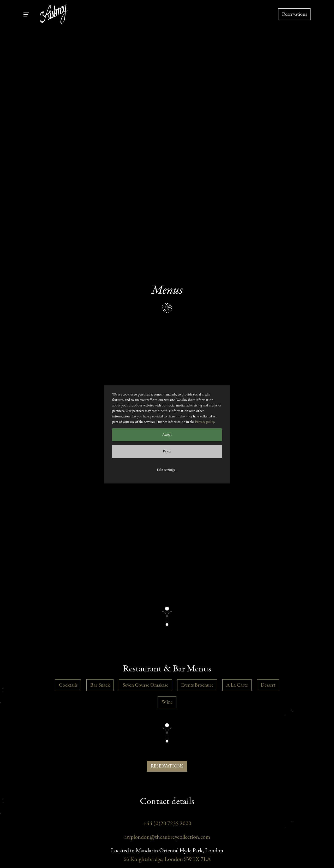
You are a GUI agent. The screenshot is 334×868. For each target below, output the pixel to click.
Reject (167, 451)
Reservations (294, 14)
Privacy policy (205, 422)
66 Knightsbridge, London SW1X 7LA (167, 860)
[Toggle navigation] (26, 14)
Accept (167, 435)
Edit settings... (167, 470)
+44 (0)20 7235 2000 (167, 824)
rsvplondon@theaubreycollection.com (167, 837)
